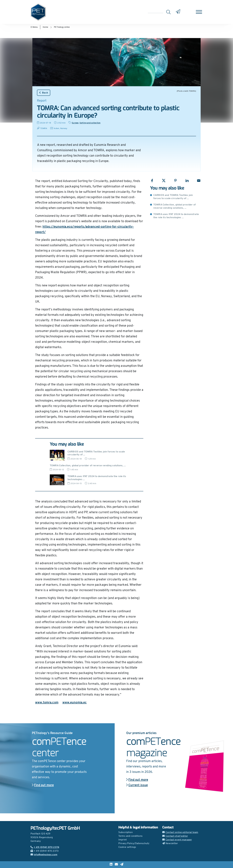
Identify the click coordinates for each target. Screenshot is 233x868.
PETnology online (62, 27)
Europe (75, 123)
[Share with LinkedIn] (187, 181)
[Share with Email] (199, 181)
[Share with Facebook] (152, 181)
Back (44, 93)
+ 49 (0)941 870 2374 (45, 847)
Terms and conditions (130, 836)
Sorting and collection (90, 123)
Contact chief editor (175, 836)
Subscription (126, 832)
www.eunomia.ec (75, 703)
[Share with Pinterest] (175, 181)
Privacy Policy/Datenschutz (134, 844)
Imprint (123, 840)
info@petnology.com (44, 855)
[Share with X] (164, 181)
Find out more (43, 785)
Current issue (137, 785)
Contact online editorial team (180, 832)
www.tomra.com (47, 703)
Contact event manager (177, 840)
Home (45, 27)
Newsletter (170, 844)
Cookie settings (127, 847)
